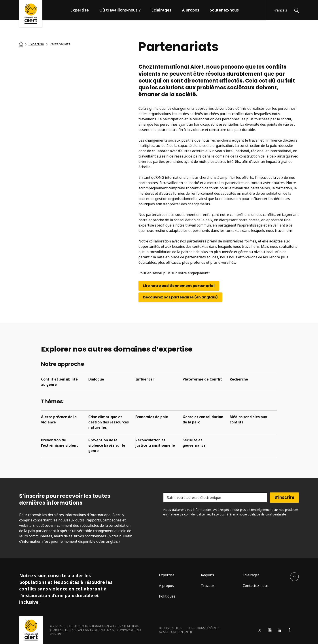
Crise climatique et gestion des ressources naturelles (109, 422)
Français (280, 10)
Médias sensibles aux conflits (248, 419)
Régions (207, 575)
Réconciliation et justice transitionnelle (155, 443)
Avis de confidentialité (176, 632)
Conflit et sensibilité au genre (59, 382)
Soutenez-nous (224, 10)
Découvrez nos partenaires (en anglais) (180, 297)
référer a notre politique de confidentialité (256, 514)
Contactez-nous (256, 586)
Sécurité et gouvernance (194, 443)
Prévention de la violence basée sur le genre (107, 445)
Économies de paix (152, 417)
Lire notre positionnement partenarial (179, 286)
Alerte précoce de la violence (59, 419)
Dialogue (96, 379)
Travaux (208, 586)
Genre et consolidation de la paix (203, 419)
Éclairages (161, 10)
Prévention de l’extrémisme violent (60, 443)
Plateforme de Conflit (202, 379)
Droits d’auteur (171, 628)
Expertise (79, 10)
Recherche (239, 379)
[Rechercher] (296, 10)
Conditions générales (203, 628)
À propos (191, 10)
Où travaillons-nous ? (120, 10)
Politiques (167, 596)
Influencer (145, 379)
